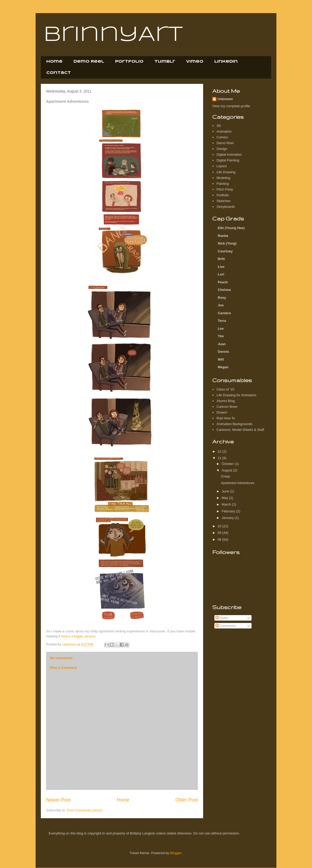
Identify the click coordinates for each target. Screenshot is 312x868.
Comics (222, 137)
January (228, 518)
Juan (222, 344)
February (229, 511)
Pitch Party (225, 189)
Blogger (176, 853)
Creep (225, 476)
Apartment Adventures (238, 483)
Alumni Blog (225, 401)
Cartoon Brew (227, 407)
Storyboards (226, 207)
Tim (221, 336)
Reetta (223, 236)
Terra (222, 321)
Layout (222, 166)
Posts (222, 618)
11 (220, 458)
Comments (226, 626)
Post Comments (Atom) (85, 810)
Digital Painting (228, 160)
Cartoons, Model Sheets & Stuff (240, 430)
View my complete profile (231, 106)
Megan (223, 367)
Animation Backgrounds (234, 424)
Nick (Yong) (227, 243)
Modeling (223, 178)
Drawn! (222, 412)
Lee (221, 329)
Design (222, 149)
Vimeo (195, 62)
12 (220, 451)
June (226, 491)
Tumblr (165, 62)
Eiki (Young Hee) (231, 228)
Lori (221, 274)
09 (220, 533)
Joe (221, 305)
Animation (224, 131)
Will (221, 359)
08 (220, 539)
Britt (221, 259)
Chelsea (224, 290)
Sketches (223, 201)
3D (219, 126)
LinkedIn (226, 62)
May (225, 498)
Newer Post (58, 800)
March (227, 504)
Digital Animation (229, 154)
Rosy (222, 298)
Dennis (223, 352)
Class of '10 (225, 389)
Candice (224, 313)
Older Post (187, 800)
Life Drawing (226, 172)
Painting (223, 184)
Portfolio (129, 62)
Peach (223, 282)
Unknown (225, 99)
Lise (221, 267)
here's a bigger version (78, 636)
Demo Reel (89, 62)
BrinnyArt (113, 35)
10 (220, 526)
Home (54, 62)
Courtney (225, 251)
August (227, 470)
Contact (59, 73)
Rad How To (226, 418)
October (228, 464)
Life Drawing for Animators (236, 395)
